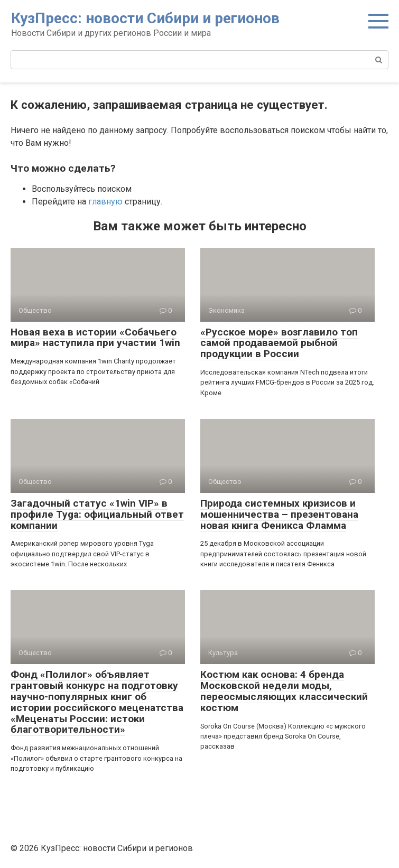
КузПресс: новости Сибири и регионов (145, 18)
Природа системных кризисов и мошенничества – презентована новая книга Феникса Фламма (279, 514)
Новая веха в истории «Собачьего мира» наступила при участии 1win (95, 338)
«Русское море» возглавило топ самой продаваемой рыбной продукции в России (279, 343)
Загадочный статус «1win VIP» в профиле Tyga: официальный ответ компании (97, 514)
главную (105, 202)
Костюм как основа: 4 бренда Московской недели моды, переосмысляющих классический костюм (284, 691)
